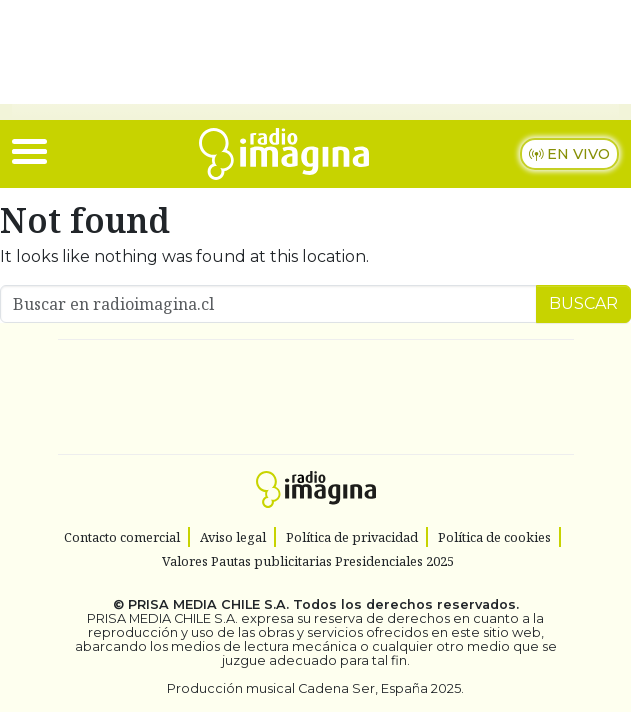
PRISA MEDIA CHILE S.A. (208, 604)
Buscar (583, 303)
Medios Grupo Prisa (316, 432)
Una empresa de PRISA (316, 383)
